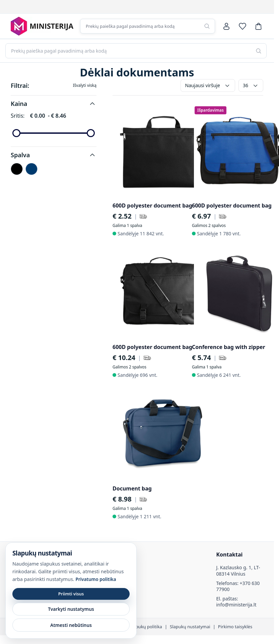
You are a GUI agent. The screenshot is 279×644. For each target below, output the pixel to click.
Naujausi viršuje (208, 85)
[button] (54, 104)
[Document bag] (161, 433)
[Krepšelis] (259, 26)
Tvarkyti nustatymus (71, 609)
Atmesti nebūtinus (71, 625)
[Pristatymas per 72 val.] (144, 216)
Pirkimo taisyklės (235, 627)
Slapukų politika (146, 627)
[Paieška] (207, 26)
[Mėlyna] (31, 169)
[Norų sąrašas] (242, 26)
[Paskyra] (226, 26)
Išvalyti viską (85, 85)
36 (251, 85)
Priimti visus (71, 594)
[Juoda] (17, 169)
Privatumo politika (96, 579)
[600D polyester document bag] (161, 151)
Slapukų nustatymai (190, 627)
